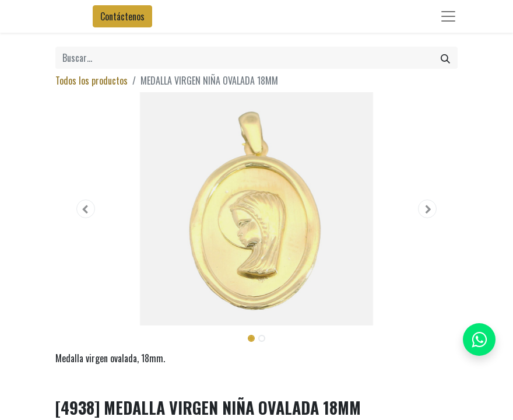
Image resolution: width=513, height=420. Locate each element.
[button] (86, 209)
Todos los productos (92, 80)
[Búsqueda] (445, 58)
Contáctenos (122, 16)
